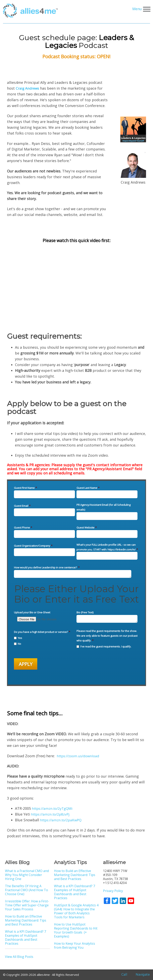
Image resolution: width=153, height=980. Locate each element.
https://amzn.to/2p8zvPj (52, 814)
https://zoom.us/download (80, 756)
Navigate (141, 975)
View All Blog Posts (19, 957)
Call (121, 975)
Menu (141, 9)
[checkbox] (44, 640)
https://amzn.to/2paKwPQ (62, 820)
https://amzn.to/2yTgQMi (54, 808)
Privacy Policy (113, 891)
